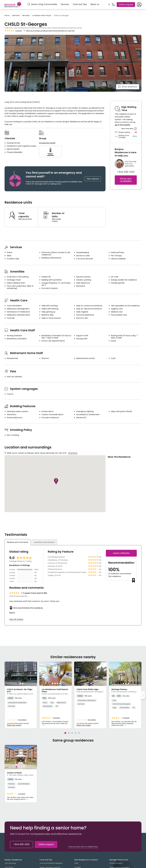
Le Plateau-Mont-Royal (42, 16)
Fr (109, 5)
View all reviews (16, 619)
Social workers (116, 863)
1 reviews (18, 31)
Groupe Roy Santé (47, 143)
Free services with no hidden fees (83, 847)
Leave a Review (121, 553)
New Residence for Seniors (86, 860)
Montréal (16, 16)
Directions (73, 453)
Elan (76, 863)
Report (12, 613)
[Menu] (13, 5)
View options (93, 179)
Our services (10, 863)
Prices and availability (126, 180)
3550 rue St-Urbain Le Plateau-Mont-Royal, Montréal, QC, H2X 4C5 (50, 31)
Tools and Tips (80, 4)
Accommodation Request (51, 863)
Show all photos (129, 87)
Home (7, 16)
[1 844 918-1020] (113, 5)
